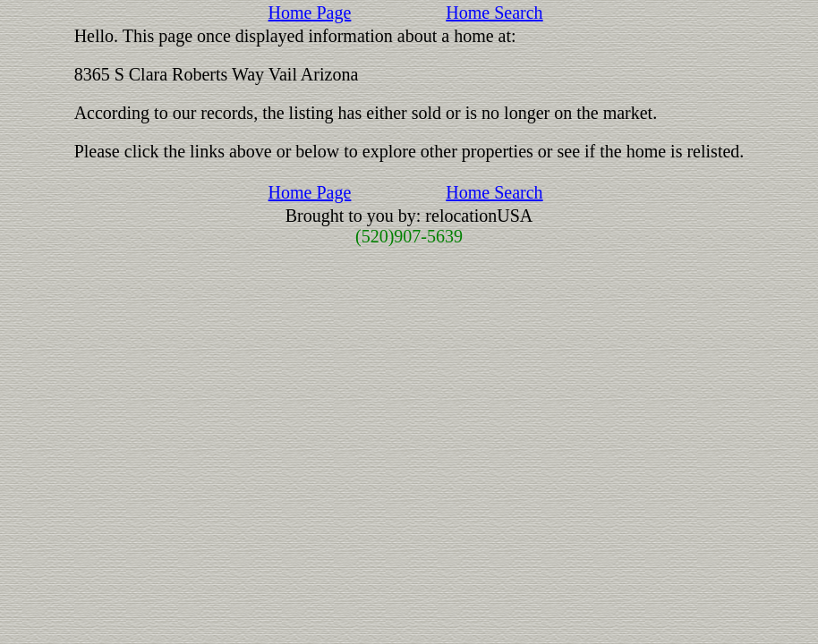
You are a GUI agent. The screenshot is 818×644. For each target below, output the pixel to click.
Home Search (494, 13)
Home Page (310, 13)
